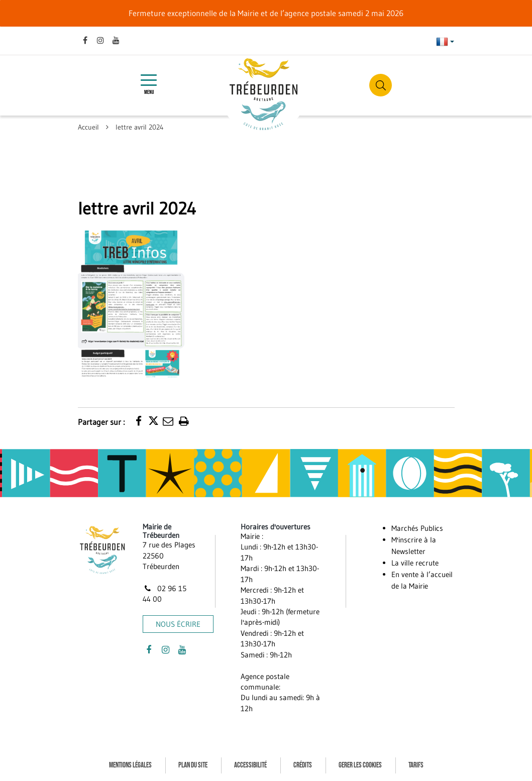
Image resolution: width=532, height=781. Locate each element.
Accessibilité (250, 765)
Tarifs (416, 765)
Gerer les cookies (360, 765)
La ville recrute (415, 563)
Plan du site (193, 765)
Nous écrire (178, 624)
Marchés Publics (417, 528)
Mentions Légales (130, 765)
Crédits (303, 765)
